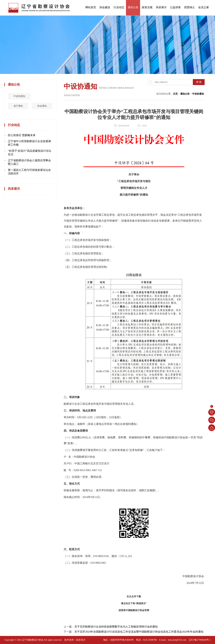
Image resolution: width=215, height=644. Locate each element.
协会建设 (105, 7)
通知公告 (133, 7)
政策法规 (147, 7)
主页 (175, 94)
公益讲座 (175, 7)
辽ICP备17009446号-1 (200, 640)
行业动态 (119, 7)
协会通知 (43, 106)
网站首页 (91, 7)
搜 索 (199, 82)
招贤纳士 (189, 7)
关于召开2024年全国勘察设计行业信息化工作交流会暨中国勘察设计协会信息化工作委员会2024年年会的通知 (139, 632)
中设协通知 (20, 96)
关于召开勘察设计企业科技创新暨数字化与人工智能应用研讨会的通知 (116, 627)
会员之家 (204, 7)
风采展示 (161, 7)
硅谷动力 (81, 640)
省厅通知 (19, 106)
